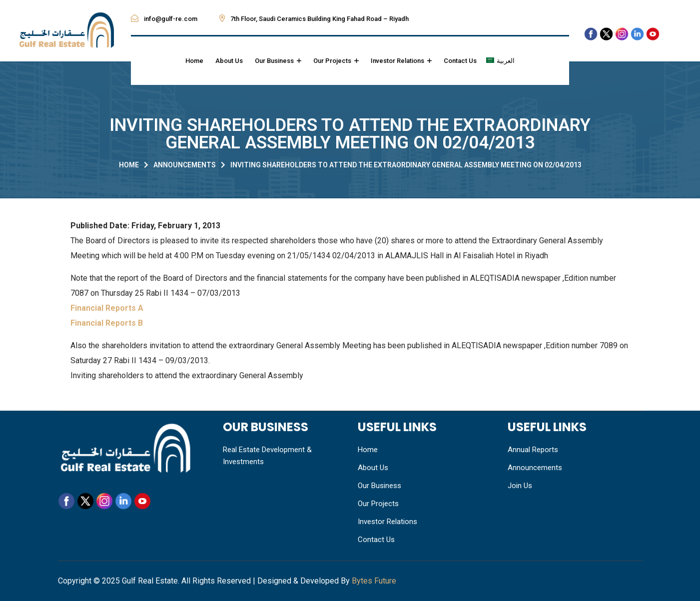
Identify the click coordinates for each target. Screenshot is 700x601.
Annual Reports (533, 450)
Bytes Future (374, 581)
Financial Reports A (107, 308)
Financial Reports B (107, 323)
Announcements (185, 165)
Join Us (520, 486)
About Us (229, 61)
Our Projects (336, 61)
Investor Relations (401, 61)
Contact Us (460, 61)
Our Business (278, 61)
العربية (506, 61)
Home (194, 61)
